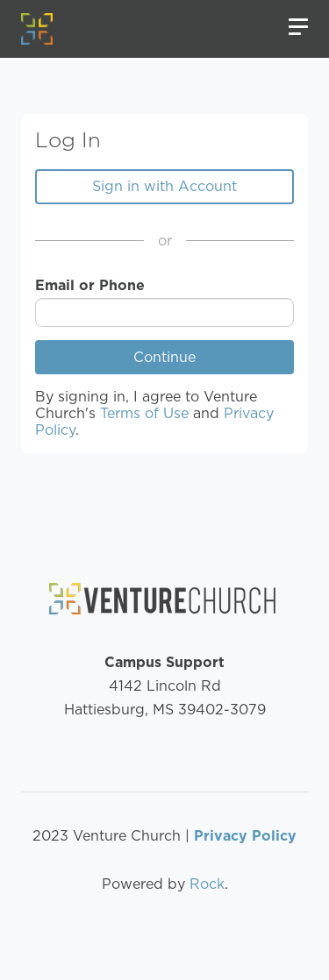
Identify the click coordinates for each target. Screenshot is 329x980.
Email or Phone (90, 285)
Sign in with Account (164, 186)
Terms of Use (144, 413)
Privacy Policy (245, 836)
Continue (164, 357)
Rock (207, 884)
